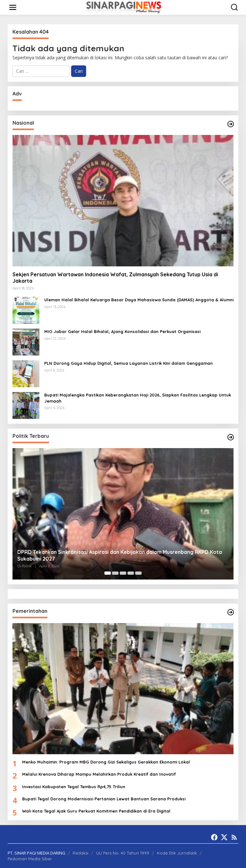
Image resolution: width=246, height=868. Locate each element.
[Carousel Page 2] (115, 573)
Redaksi (81, 853)
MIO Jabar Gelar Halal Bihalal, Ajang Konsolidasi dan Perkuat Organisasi (123, 331)
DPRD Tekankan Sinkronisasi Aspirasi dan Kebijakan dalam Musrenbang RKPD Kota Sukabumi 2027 (120, 555)
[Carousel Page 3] (123, 573)
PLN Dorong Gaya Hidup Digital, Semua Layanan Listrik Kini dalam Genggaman (128, 363)
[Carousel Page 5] (138, 573)
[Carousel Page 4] (131, 573)
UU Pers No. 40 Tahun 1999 (123, 853)
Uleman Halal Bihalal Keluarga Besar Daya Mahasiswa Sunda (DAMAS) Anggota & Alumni (139, 300)
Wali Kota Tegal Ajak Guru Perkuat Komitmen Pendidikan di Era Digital (96, 811)
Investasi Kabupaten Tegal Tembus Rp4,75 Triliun (74, 787)
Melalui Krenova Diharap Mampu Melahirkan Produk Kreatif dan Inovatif (99, 774)
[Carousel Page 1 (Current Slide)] (108, 573)
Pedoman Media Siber (30, 859)
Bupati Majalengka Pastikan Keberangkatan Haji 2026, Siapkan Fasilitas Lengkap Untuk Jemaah (138, 398)
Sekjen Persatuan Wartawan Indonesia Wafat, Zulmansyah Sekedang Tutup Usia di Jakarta (115, 278)
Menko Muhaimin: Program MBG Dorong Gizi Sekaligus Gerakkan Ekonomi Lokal (106, 762)
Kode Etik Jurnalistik (177, 853)
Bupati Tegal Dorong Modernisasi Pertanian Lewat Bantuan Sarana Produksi (104, 799)
